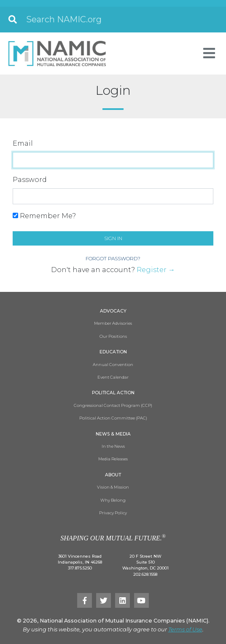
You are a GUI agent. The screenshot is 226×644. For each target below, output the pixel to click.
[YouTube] (141, 600)
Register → (156, 270)
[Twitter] (104, 600)
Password (30, 180)
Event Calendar (113, 377)
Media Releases (113, 459)
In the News (113, 446)
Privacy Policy (113, 513)
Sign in (113, 238)
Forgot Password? (113, 258)
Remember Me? (44, 216)
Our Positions (113, 336)
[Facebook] (85, 600)
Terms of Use (185, 629)
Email (23, 143)
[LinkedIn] (122, 600)
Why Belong (113, 500)
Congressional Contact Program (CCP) (113, 405)
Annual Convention (113, 365)
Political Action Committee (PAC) (113, 418)
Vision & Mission (113, 487)
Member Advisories (113, 323)
